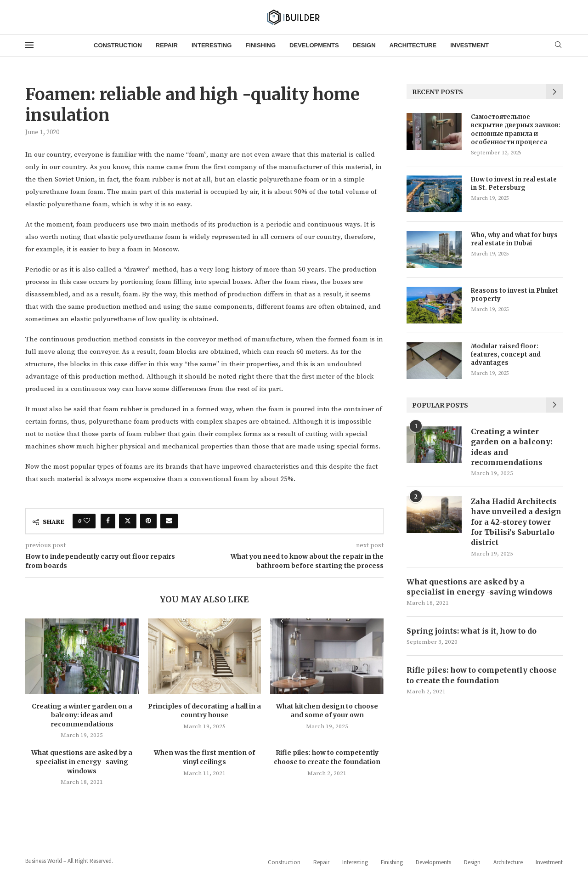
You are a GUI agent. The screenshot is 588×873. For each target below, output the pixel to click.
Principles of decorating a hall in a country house (204, 711)
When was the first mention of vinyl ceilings (204, 757)
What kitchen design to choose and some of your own (327, 711)
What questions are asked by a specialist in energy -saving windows (82, 762)
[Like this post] (87, 521)
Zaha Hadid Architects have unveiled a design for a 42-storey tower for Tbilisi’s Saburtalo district (516, 522)
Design (364, 45)
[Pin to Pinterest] (148, 521)
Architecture (413, 45)
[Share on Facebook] (108, 521)
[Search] (558, 45)
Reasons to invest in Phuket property (514, 295)
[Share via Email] (169, 521)
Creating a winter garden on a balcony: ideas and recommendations (82, 715)
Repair (167, 45)
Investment (469, 45)
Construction (118, 45)
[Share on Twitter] (128, 521)
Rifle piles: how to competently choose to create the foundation (327, 757)
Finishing (260, 45)
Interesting (212, 45)
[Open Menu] (29, 45)
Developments (314, 45)
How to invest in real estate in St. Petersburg (514, 184)
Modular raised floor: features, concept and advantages (506, 354)
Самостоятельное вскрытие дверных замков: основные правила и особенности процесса (516, 130)
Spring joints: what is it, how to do (472, 631)
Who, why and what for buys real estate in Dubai (514, 239)
